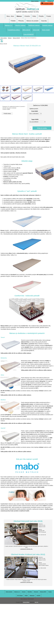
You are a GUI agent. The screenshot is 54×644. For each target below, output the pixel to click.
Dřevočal (36, 592)
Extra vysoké (46, 30)
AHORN (38, 596)
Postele (49, 16)
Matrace (10, 38)
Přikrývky (21, 21)
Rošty (34, 16)
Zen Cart (36, 602)
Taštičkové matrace (34, 25)
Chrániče (27, 16)
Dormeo (24, 592)
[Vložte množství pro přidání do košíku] (31, 128)
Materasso (32, 596)
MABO (26, 596)
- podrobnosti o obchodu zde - (26, 549)
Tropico (50, 592)
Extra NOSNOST (29, 34)
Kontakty (43, 1)
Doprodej (44, 21)
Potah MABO (35, 111)
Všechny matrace (20, 25)
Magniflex (30, 592)
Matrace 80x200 (16, 38)
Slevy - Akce (10, 16)
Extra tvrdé (36, 30)
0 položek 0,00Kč (47, 3)
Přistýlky (41, 16)
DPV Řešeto (20, 596)
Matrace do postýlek (33, 21)
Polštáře (13, 21)
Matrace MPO (43, 592)
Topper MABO (35, 119)
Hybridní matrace (47, 25)
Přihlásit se (50, 1)
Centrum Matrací (26, 602)
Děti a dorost (26, 30)
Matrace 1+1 (9, 25)
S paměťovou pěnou (14, 30)
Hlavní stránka (35, 1)
